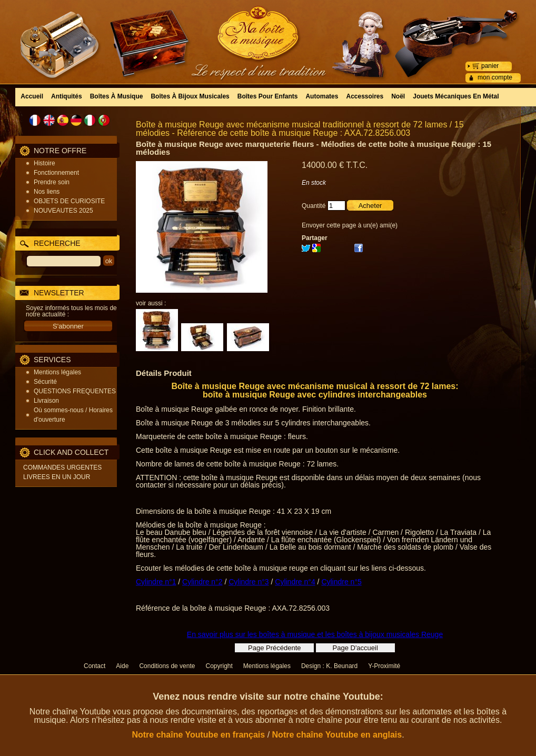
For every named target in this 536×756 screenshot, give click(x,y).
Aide (122, 666)
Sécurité (45, 382)
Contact (95, 666)
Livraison (46, 401)
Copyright (219, 666)
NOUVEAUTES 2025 (63, 211)
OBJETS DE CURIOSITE (69, 201)
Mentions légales (57, 372)
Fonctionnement (56, 173)
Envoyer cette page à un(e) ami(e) (350, 225)
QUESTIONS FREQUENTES (75, 391)
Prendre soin (52, 182)
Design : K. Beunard (329, 666)
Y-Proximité (384, 666)
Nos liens (47, 192)
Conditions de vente (167, 666)
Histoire (44, 163)
